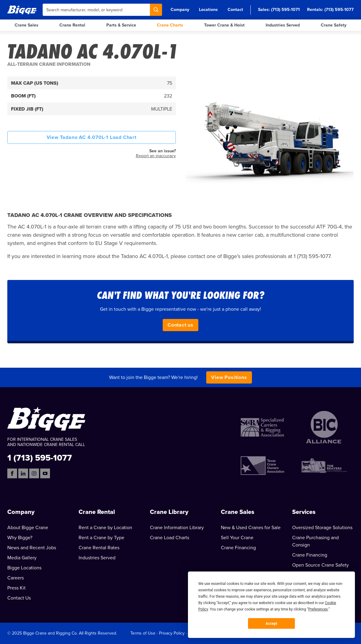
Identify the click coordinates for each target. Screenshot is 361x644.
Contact (235, 10)
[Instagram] (34, 473)
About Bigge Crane (28, 528)
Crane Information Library (177, 528)
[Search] (156, 10)
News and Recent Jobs (32, 548)
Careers (16, 578)
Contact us (180, 325)
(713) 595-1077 (339, 10)
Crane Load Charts (170, 538)
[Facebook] (12, 473)
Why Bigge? (20, 538)
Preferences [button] (318, 609)
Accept (271, 624)
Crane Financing (238, 548)
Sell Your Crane (237, 538)
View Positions (229, 377)
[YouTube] (45, 473)
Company (180, 10)
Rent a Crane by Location (105, 528)
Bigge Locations (24, 568)
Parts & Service (121, 25)
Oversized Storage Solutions (322, 528)
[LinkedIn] (23, 473)
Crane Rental (72, 25)
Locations (208, 10)
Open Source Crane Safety (320, 565)
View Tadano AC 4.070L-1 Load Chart (92, 137)
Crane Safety (334, 25)
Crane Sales (27, 25)
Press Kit (16, 588)
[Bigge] (22, 10)
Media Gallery (22, 558)
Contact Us (19, 598)
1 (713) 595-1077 (40, 457)
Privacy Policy (172, 633)
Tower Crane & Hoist (224, 25)
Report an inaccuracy (156, 156)
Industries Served (283, 25)
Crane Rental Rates (99, 548)
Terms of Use (143, 633)
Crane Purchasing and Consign (315, 541)
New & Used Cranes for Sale (251, 528)
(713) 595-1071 (285, 10)
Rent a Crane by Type (101, 538)
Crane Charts (170, 25)
